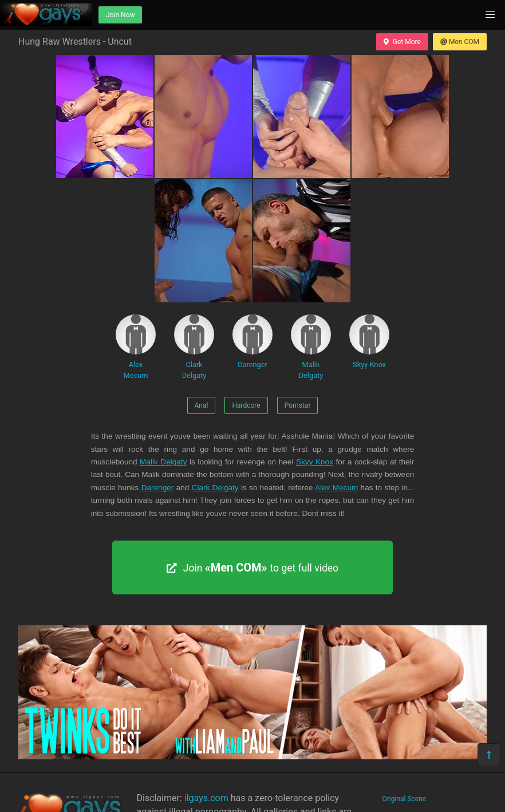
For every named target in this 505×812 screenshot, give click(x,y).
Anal (202, 405)
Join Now (120, 15)
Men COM (460, 42)
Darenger (253, 342)
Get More (402, 42)
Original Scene (405, 799)
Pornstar (298, 405)
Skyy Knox (369, 342)
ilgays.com (206, 798)
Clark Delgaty (194, 347)
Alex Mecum (136, 347)
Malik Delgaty (311, 347)
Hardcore (246, 405)
